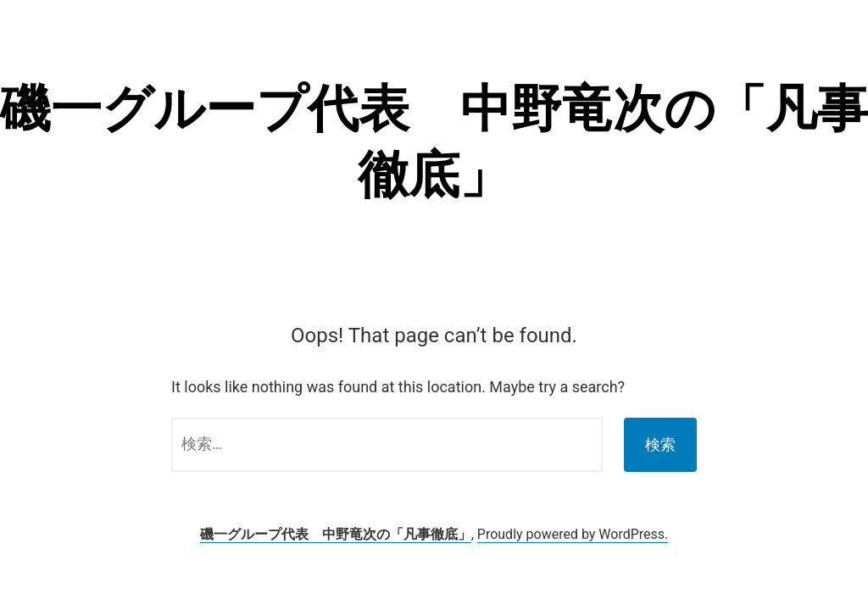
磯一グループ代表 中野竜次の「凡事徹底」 (336, 534)
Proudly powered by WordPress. (573, 534)
